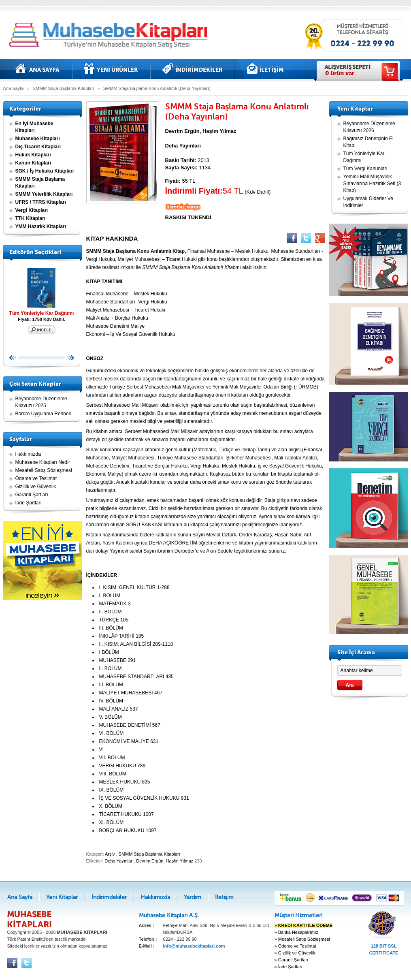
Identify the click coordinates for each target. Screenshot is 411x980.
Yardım (193, 897)
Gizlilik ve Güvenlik (36, 487)
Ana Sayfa (38, 69)
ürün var (340, 73)
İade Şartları (29, 503)
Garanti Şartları (32, 495)
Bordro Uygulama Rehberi (44, 414)
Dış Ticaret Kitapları (38, 147)
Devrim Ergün (150, 861)
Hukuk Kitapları (33, 155)
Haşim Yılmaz (180, 861)
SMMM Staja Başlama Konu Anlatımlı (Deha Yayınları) (157, 88)
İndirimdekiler (193, 69)
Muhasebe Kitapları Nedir (43, 462)
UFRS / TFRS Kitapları (41, 202)
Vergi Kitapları (32, 210)
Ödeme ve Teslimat (36, 478)
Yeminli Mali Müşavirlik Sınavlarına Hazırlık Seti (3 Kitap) (372, 184)
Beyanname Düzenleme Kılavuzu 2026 (369, 127)
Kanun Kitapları (33, 163)
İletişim (265, 69)
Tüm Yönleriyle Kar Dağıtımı (42, 290)
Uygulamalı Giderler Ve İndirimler (368, 202)
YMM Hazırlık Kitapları (41, 226)
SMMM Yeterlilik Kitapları (44, 194)
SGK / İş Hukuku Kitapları (45, 171)
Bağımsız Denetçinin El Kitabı (368, 142)
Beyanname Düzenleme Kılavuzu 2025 (41, 402)
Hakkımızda (28, 454)
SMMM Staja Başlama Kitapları (63, 88)
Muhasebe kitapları (111, 35)
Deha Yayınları (119, 861)
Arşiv (110, 854)
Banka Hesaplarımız (296, 932)
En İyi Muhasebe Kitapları (34, 127)
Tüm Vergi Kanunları (365, 169)
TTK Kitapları (31, 218)
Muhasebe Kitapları (38, 139)
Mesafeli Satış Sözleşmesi (44, 470)
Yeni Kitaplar (111, 69)
